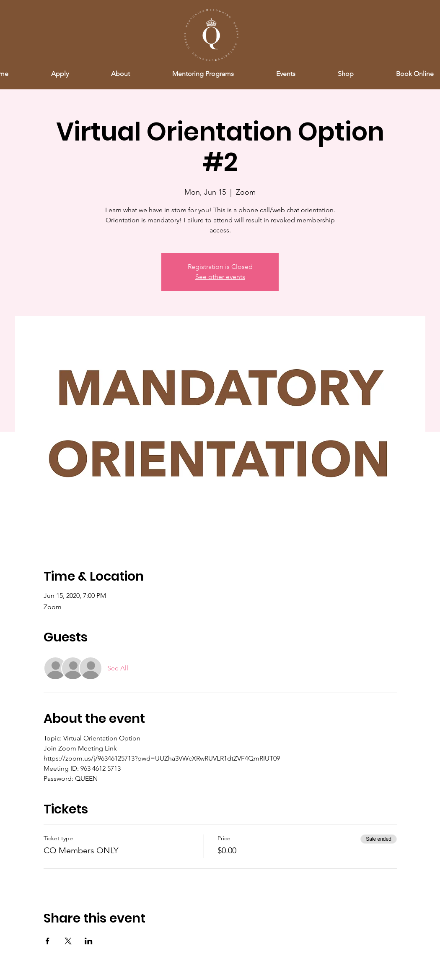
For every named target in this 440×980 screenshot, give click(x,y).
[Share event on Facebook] (48, 941)
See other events (220, 277)
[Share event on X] (68, 941)
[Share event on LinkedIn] (89, 941)
